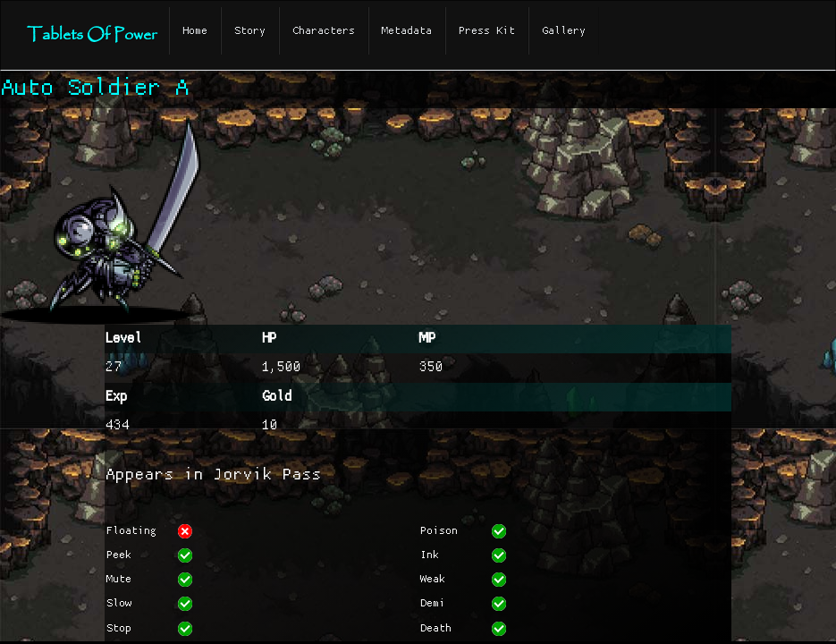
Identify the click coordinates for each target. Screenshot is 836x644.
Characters (324, 31)
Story (250, 31)
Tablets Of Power (92, 35)
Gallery (564, 31)
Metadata (407, 31)
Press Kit (487, 31)
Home (195, 31)
